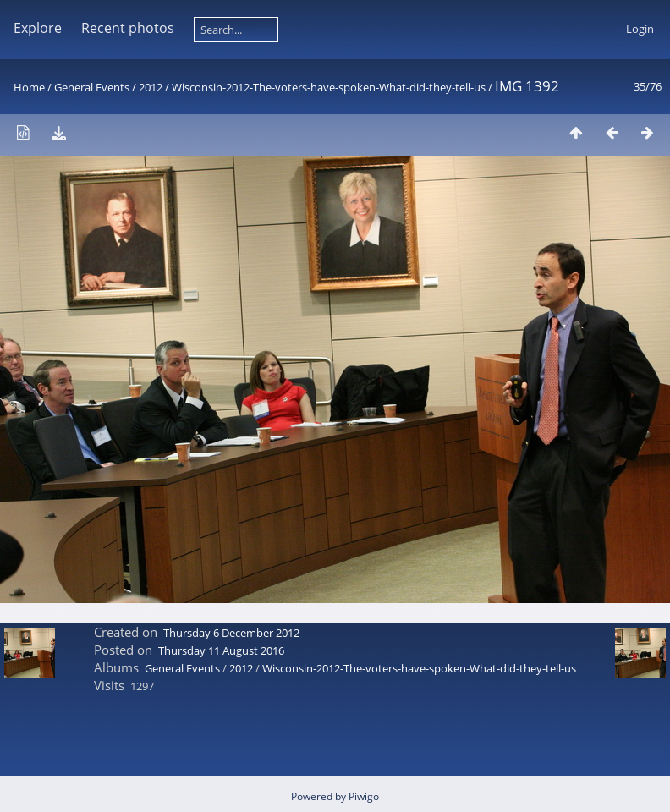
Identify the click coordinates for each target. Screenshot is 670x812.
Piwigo (364, 796)
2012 (151, 87)
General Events (92, 87)
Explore (38, 28)
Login (640, 29)
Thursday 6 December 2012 (231, 633)
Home (29, 87)
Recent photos (128, 28)
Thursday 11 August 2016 (221, 650)
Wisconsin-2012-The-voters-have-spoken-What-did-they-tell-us (329, 87)
